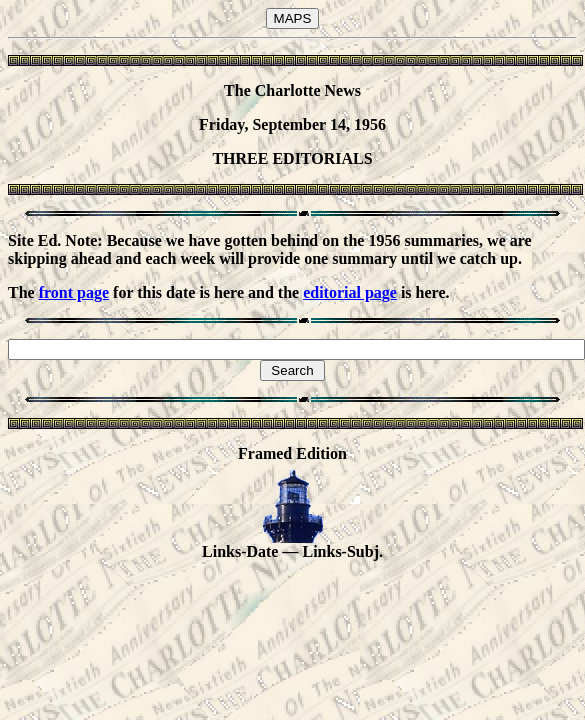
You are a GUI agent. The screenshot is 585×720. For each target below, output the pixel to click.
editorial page (350, 292)
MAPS (293, 18)
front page (74, 292)
